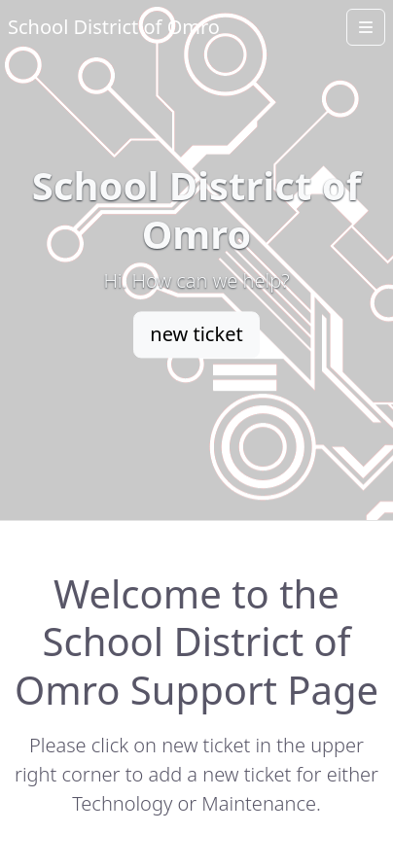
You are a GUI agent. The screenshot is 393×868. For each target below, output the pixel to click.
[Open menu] (366, 27)
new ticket (196, 334)
